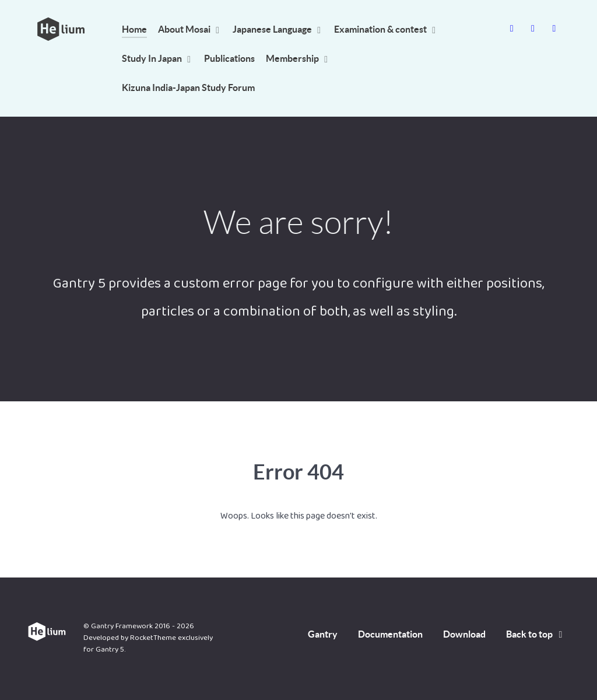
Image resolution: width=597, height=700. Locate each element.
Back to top (536, 634)
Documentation (390, 634)
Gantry (323, 634)
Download (464, 634)
